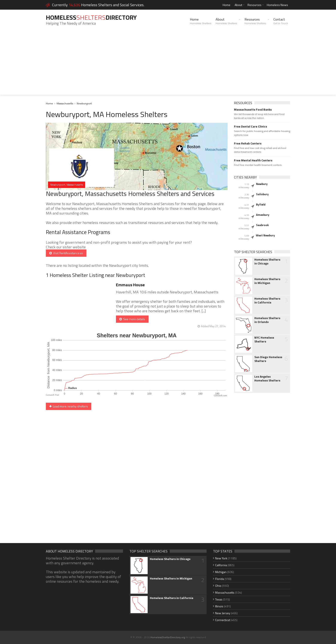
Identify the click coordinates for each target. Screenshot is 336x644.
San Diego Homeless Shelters (268, 359)
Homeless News (277, 5)
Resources (254, 5)
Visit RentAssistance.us (66, 253)
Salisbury (262, 194)
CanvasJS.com (220, 396)
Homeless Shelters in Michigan (267, 281)
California (221, 565)
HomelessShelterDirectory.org (168, 637)
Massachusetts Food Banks (253, 110)
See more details (132, 319)
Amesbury (263, 215)
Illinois (219, 606)
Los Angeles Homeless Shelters (267, 378)
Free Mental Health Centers (253, 160)
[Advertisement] (168, 65)
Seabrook (262, 225)
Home (226, 5)
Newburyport (84, 103)
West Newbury (265, 235)
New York (221, 558)
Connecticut (223, 620)
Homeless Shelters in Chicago (267, 261)
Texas (219, 599)
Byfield (261, 204)
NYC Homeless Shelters (264, 339)
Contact (281, 21)
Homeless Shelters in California (267, 300)
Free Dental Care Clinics (250, 126)
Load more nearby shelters (69, 406)
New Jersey (223, 613)
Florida (220, 579)
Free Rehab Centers (248, 143)
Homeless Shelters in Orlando (267, 320)
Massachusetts (65, 103)
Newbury (262, 184)
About (238, 5)
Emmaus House (130, 285)
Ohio (218, 586)
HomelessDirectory (91, 17)
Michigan (221, 572)
